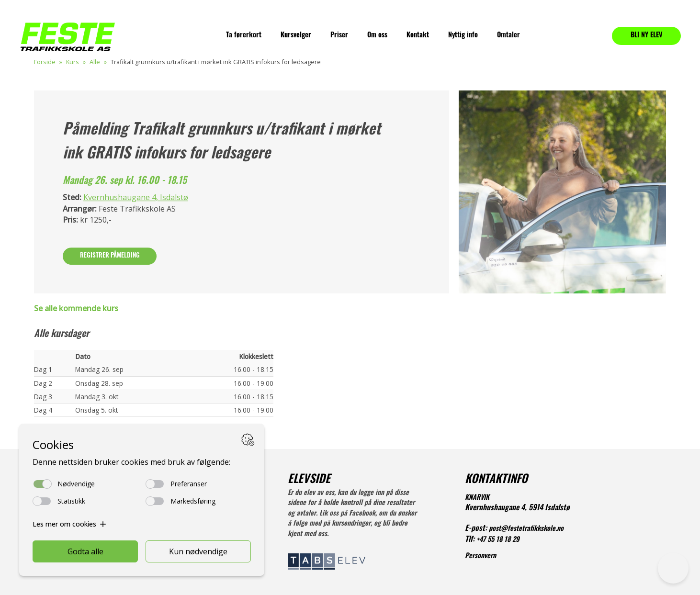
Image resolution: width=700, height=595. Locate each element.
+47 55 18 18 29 (498, 540)
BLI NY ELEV (647, 36)
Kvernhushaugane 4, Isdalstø (136, 198)
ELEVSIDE (309, 480)
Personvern (480, 556)
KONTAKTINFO (496, 480)
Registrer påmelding (110, 256)
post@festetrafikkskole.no (526, 529)
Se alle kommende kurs (76, 308)
